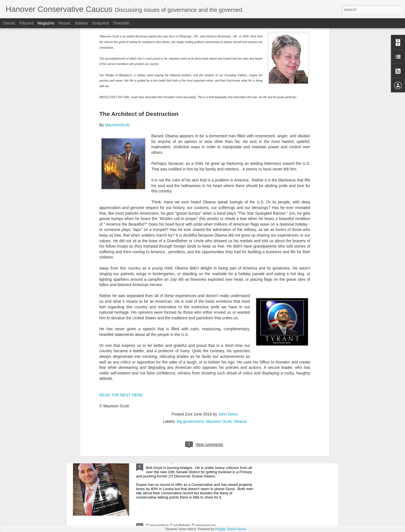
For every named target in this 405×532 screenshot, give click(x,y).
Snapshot (101, 23)
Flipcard (26, 23)
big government (190, 306)
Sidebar (82, 23)
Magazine (46, 23)
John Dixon (228, 298)
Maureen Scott (219, 306)
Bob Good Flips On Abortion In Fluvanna (186, 462)
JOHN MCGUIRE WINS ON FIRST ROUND (190, 398)
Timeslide (121, 23)
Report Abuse (237, 529)
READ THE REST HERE (121, 279)
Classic (9, 23)
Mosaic (64, 23)
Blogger (220, 529)
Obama (240, 306)
